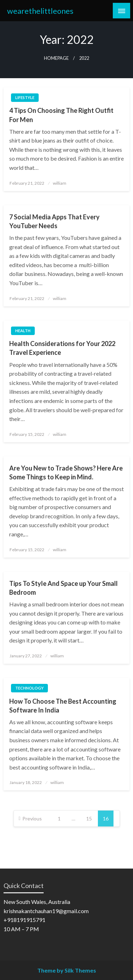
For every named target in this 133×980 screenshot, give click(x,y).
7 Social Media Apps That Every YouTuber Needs (54, 221)
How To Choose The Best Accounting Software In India (63, 706)
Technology (29, 688)
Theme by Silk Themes (67, 970)
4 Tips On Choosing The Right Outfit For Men (61, 115)
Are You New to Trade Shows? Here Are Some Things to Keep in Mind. (66, 472)
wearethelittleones (40, 11)
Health (23, 331)
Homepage (56, 58)
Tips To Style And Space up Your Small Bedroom (63, 588)
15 (89, 818)
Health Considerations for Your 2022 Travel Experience (62, 348)
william (60, 183)
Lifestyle (25, 97)
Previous (32, 818)
